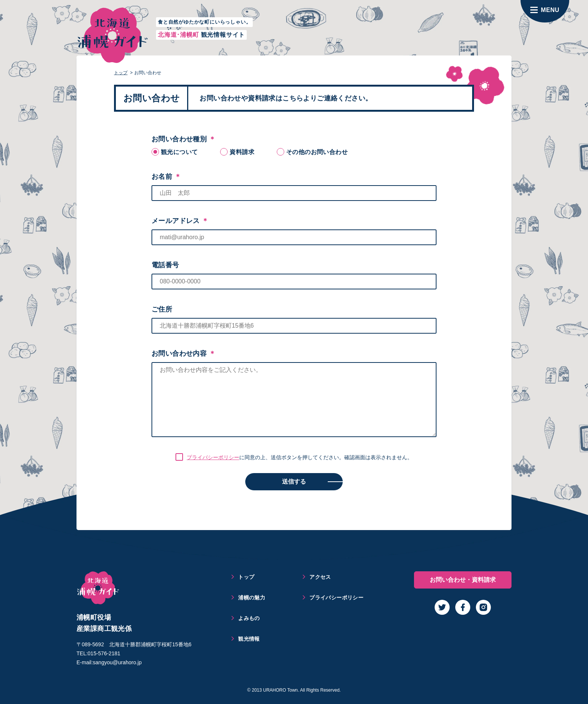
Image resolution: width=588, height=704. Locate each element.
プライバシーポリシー (213, 457)
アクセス (320, 577)
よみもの (249, 618)
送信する (294, 482)
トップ (121, 73)
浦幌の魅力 (252, 598)
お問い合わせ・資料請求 (463, 580)
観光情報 (249, 639)
